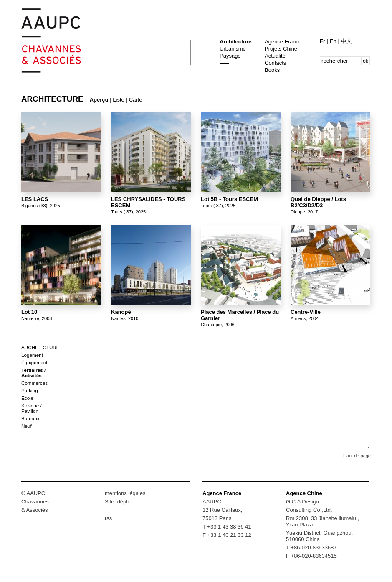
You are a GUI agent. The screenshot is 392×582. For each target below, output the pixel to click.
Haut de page (357, 456)
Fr (323, 41)
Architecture (236, 42)
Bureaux (30, 418)
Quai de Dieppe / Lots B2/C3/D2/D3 (318, 202)
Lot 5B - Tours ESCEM (229, 199)
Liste (118, 100)
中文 (346, 41)
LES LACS (35, 199)
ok (365, 61)
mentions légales (125, 493)
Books (272, 70)
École (27, 398)
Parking (30, 390)
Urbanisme (233, 49)
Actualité (275, 56)
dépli (123, 502)
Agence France (283, 42)
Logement (32, 355)
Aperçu (99, 100)
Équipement (34, 362)
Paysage (230, 56)
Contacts (275, 63)
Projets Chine (281, 49)
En (334, 41)
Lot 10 (29, 312)
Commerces (34, 383)
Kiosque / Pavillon (32, 408)
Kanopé (121, 312)
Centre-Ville (306, 312)
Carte (136, 100)
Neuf (27, 426)
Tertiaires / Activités (33, 373)
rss (108, 518)
